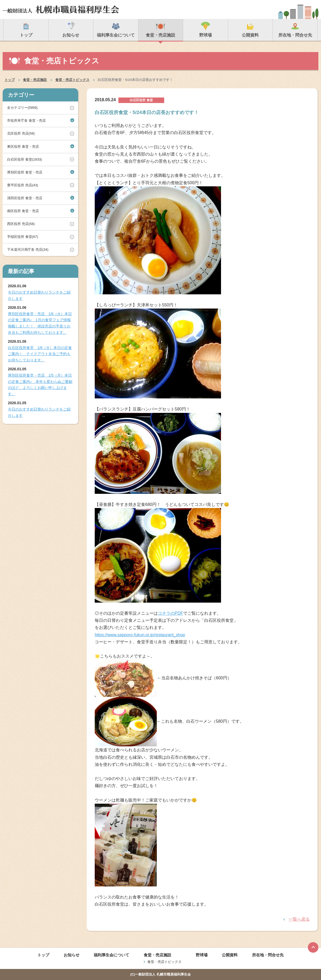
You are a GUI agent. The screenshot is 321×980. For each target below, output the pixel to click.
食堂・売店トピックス (72, 80)
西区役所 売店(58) (21, 224)
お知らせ (72, 955)
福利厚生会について (111, 955)
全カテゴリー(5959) (22, 108)
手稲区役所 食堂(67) (23, 237)
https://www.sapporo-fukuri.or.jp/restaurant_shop (140, 635)
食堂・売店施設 (35, 80)
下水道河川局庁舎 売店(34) (28, 250)
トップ (10, 80)
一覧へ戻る (299, 919)
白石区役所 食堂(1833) (24, 159)
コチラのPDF (170, 613)
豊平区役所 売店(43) (23, 185)
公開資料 (230, 955)
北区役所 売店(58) (21, 133)
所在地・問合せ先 (268, 955)
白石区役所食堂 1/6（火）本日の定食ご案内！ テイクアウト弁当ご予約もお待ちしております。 (40, 354)
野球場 (202, 955)
